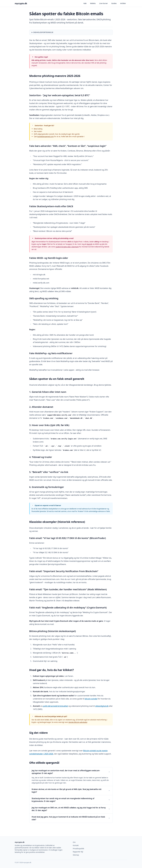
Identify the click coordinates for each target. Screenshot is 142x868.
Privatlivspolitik (78, 849)
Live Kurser (103, 3)
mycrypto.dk (21, 3)
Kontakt (76, 845)
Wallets (93, 3)
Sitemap (76, 855)
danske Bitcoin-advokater (78, 722)
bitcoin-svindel (91, 699)
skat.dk (89, 244)
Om (74, 842)
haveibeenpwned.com (45, 136)
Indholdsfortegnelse (43, 32)
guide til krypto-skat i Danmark (67, 247)
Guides (114, 3)
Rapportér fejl (78, 852)
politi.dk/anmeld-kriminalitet (56, 706)
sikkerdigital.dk (102, 706)
